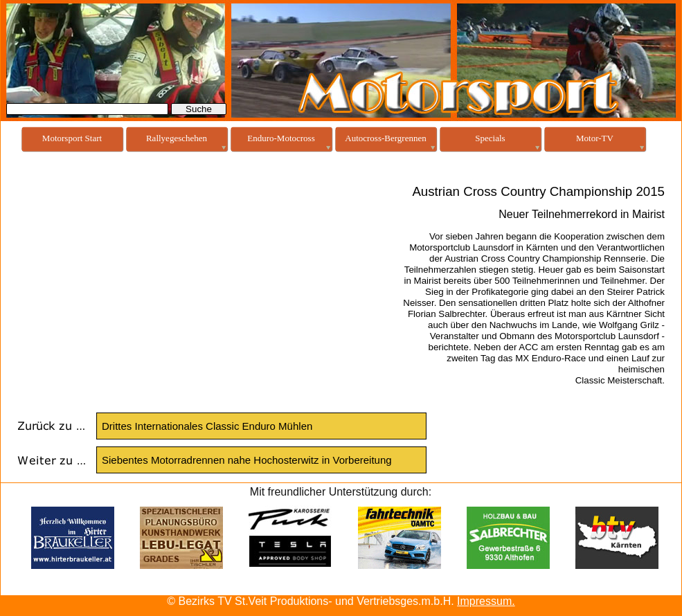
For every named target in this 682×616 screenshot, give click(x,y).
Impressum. (486, 601)
